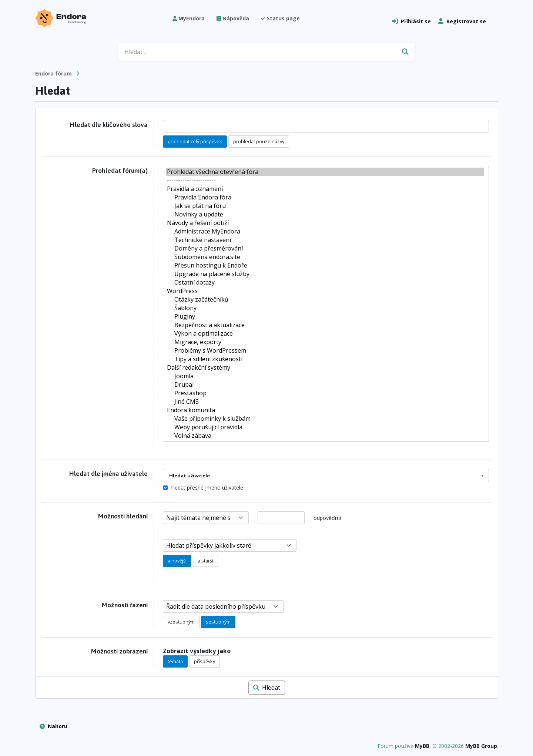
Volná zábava (325, 436)
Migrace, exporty (325, 342)
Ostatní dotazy (325, 283)
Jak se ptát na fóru (325, 206)
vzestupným (181, 622)
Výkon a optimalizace (325, 334)
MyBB (422, 746)
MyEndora (189, 18)
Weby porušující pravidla (325, 427)
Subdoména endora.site (325, 257)
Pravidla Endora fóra (325, 197)
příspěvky (205, 661)
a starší (205, 561)
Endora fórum (53, 73)
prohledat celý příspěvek (195, 141)
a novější (177, 561)
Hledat (267, 688)
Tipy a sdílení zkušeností (325, 359)
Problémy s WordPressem (325, 351)
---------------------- (325, 180)
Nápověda (233, 18)
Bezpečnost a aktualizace (325, 325)
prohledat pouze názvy (259, 141)
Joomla (325, 376)
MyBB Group (481, 746)
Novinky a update (325, 214)
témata (175, 661)
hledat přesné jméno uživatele (207, 488)
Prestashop (325, 393)
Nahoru (53, 726)
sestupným (218, 622)
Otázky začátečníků (325, 300)
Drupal (325, 385)
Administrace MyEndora (325, 231)
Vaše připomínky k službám (325, 419)
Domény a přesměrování (325, 248)
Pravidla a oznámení (325, 189)
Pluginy (325, 317)
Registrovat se (462, 21)
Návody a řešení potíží (325, 223)
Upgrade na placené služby (325, 274)
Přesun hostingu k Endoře (325, 266)
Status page (280, 18)
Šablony (325, 308)
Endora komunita (325, 410)
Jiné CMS (325, 402)
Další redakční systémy (325, 368)
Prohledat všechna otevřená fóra (325, 172)
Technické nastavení (325, 240)
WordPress (325, 291)
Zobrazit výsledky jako (197, 651)
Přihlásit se (411, 21)
